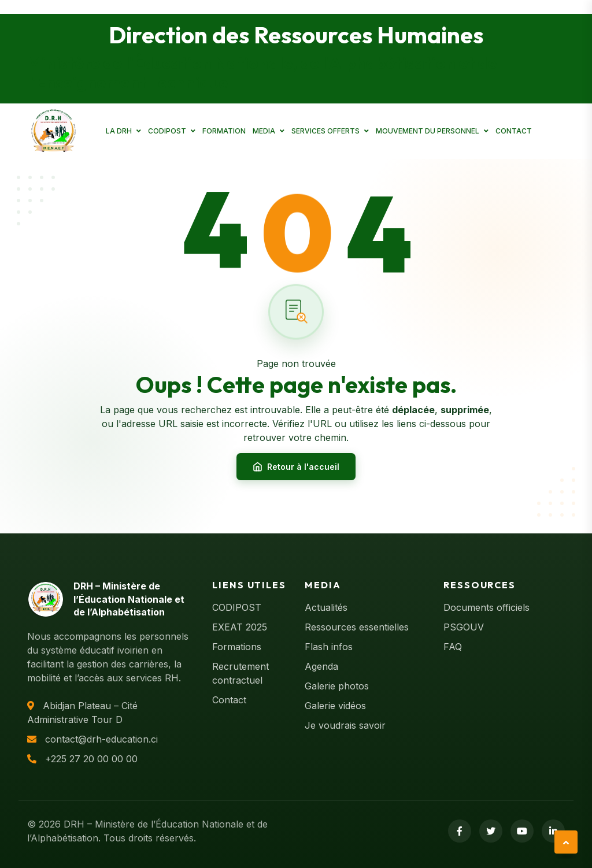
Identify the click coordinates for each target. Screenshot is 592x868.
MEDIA (264, 131)
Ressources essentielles (357, 627)
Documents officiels (486, 607)
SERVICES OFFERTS (325, 131)
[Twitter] (491, 831)
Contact (229, 700)
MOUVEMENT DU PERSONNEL (428, 131)
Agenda (321, 666)
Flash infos (329, 647)
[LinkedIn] (553, 831)
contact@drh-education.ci (101, 739)
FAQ (453, 647)
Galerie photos (337, 686)
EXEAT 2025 (240, 627)
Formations (237, 647)
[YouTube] (522, 831)
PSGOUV (464, 627)
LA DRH (119, 131)
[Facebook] (460, 831)
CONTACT (514, 131)
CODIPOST (167, 131)
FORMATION (224, 131)
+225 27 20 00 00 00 (91, 759)
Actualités (326, 607)
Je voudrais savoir (345, 725)
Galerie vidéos (335, 706)
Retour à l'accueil (296, 467)
